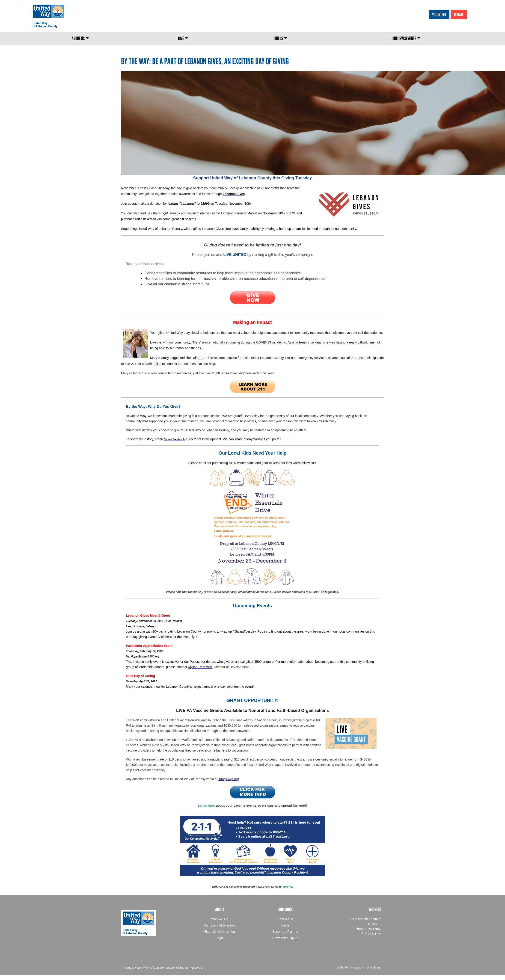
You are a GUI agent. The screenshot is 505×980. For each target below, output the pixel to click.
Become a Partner (285, 931)
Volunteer (439, 15)
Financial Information (220, 931)
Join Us (278, 38)
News (285, 925)
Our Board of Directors (220, 925)
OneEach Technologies (367, 967)
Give (181, 38)
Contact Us (285, 919)
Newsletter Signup (285, 938)
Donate (459, 15)
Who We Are (220, 919)
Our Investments (404, 38)
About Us (78, 38)
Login (220, 938)
